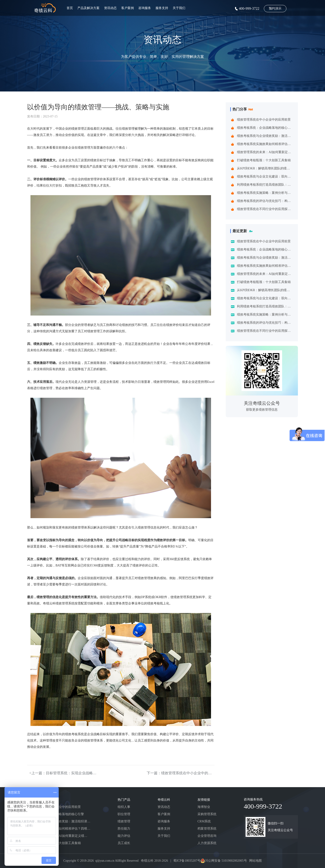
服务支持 (162, 8)
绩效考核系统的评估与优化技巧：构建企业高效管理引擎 (265, 201)
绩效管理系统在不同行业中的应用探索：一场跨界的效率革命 (265, 209)
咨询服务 (145, 8)
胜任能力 (124, 829)
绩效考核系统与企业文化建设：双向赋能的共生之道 (265, 177)
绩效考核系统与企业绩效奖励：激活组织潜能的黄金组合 (265, 136)
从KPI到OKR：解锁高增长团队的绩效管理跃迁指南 (265, 168)
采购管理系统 (207, 814)
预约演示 (275, 8)
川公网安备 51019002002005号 (226, 861)
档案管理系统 (207, 829)
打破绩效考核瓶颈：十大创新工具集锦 (264, 160)
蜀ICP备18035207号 (187, 861)
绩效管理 (124, 821)
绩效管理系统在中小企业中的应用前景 (264, 120)
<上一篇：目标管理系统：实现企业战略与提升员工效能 (63, 773)
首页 (70, 8)
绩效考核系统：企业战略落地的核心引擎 (265, 128)
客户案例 (128, 8)
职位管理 (124, 814)
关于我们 (179, 8)
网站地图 (255, 861)
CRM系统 (204, 821)
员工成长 (124, 843)
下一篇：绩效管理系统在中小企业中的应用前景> (181, 773)
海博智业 (204, 807)
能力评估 (124, 836)
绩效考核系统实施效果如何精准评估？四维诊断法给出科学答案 (265, 144)
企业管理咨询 (207, 836)
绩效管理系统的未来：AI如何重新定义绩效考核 (265, 152)
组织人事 (124, 807)
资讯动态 (110, 8)
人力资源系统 (207, 843)
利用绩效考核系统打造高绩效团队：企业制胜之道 (265, 185)
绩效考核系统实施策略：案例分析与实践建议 (265, 193)
